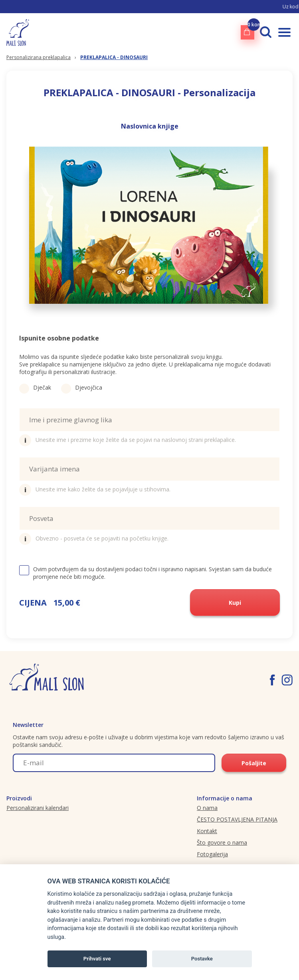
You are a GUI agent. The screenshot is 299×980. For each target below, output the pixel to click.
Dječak (35, 387)
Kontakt (207, 831)
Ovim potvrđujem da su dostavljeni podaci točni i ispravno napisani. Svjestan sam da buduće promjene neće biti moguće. (146, 573)
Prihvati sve (97, 959)
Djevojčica (82, 387)
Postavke (202, 959)
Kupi (235, 603)
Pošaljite (254, 763)
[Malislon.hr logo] (18, 32)
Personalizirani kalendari (38, 808)
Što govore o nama (222, 842)
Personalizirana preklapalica (39, 57)
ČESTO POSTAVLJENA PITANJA (237, 819)
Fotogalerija (212, 854)
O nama (207, 808)
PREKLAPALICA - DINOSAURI (114, 57)
